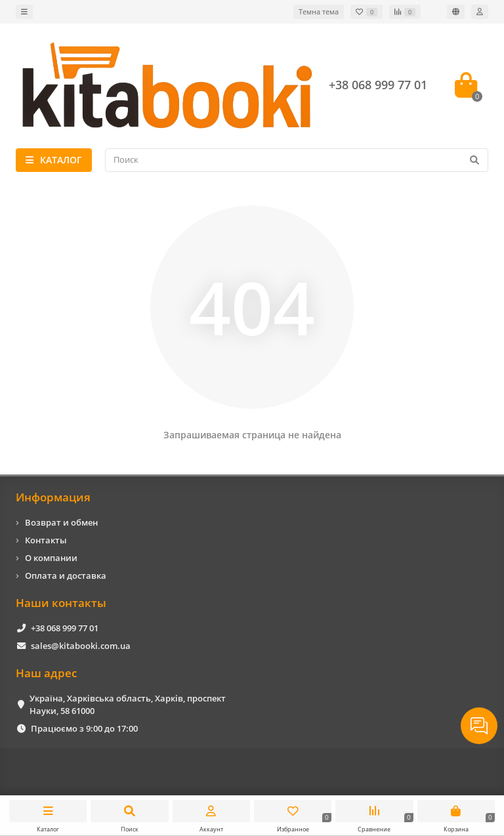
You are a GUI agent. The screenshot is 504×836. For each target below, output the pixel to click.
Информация (53, 497)
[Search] (297, 160)
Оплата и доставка (66, 575)
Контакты (46, 540)
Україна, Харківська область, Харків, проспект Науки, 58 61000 (128, 704)
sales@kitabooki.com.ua (81, 646)
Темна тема (319, 11)
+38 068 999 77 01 (65, 628)
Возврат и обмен (61, 522)
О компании (51, 558)
